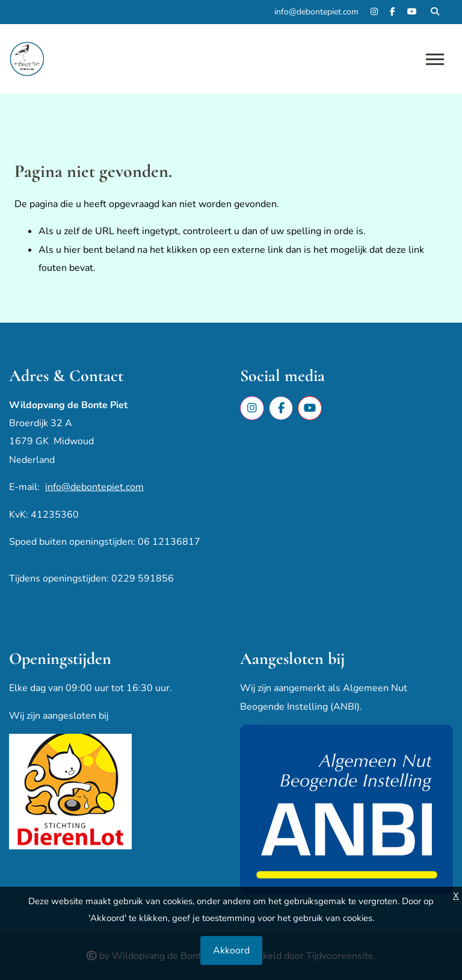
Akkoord (231, 951)
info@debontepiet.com (94, 487)
